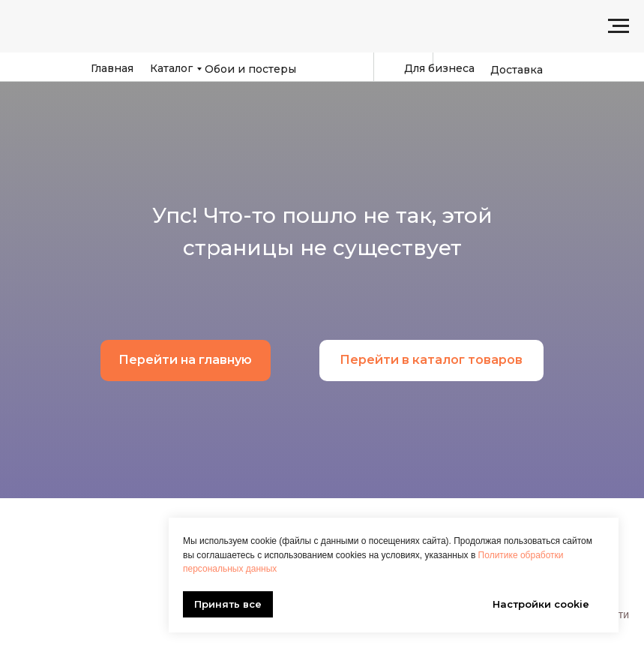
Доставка (517, 70)
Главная (112, 68)
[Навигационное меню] (619, 26)
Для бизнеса (439, 68)
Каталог (171, 68)
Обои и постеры (250, 69)
